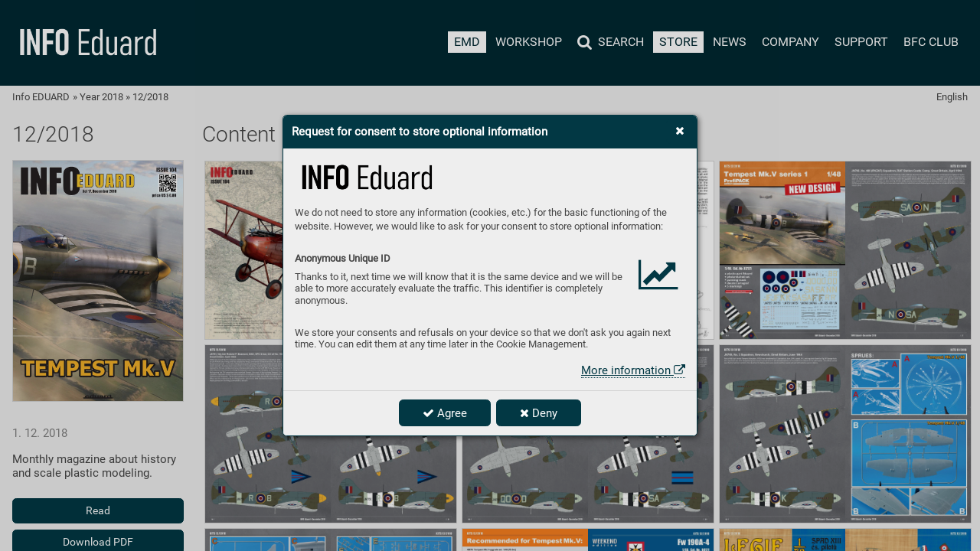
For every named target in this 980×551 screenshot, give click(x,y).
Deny (539, 413)
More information (633, 370)
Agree (445, 413)
